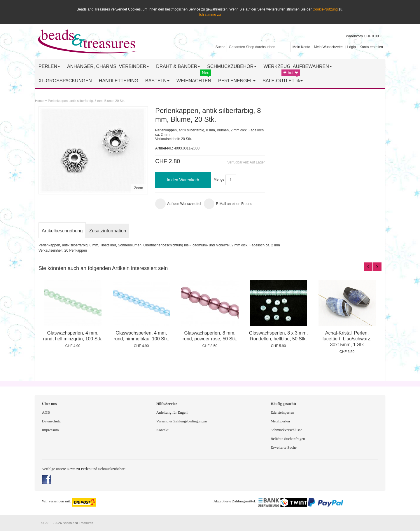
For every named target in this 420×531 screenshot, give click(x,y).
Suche (220, 47)
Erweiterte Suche (284, 447)
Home (39, 101)
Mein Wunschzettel (329, 47)
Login (352, 47)
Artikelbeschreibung (62, 231)
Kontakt (162, 430)
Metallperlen (280, 421)
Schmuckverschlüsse (286, 430)
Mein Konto (301, 47)
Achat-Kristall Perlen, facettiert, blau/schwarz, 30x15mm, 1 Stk (347, 339)
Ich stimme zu (210, 15)
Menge (219, 180)
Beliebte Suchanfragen (288, 439)
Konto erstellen (371, 47)
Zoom (139, 188)
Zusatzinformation (107, 231)
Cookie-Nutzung (325, 9)
